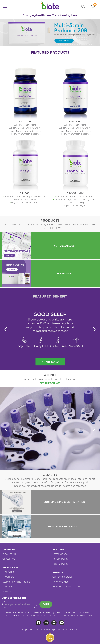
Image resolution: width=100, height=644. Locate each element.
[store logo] (50, 5)
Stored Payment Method (16, 582)
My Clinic (7, 587)
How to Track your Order (66, 587)
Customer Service (62, 577)
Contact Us (9, 559)
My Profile (8, 572)
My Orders (8, 577)
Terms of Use (60, 554)
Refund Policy (60, 564)
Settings (7, 592)
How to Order (60, 582)
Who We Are (9, 554)
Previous (6, 329)
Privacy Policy (60, 559)
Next (94, 329)
